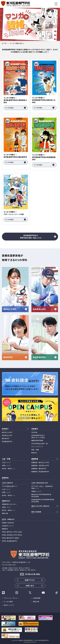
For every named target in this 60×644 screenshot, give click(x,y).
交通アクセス (30, 580)
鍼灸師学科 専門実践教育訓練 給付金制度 (41, 495)
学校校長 (34, 432)
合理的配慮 (37, 598)
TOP (5, 43)
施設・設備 (35, 450)
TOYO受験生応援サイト (10, 486)
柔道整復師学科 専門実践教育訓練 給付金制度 (43, 501)
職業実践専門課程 (37, 440)
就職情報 (35, 459)
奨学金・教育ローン (9, 469)
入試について (6, 462)
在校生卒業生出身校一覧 (40, 444)
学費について (6, 465)
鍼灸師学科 (6, 438)
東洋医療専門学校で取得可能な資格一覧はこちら (38, 237)
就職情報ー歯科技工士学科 (40, 462)
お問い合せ (30, 586)
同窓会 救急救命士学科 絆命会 (12, 535)
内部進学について (8, 526)
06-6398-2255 (11, 565)
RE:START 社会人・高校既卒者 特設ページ (42, 487)
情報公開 (36, 602)
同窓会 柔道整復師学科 (10, 541)
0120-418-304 (33, 574)
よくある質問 (8, 602)
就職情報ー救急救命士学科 (40, 465)
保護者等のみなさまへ (9, 504)
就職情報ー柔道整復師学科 (40, 472)
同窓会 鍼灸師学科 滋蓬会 (11, 538)
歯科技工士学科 (7, 432)
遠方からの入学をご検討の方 (40, 506)
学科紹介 (5, 429)
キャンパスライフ (37, 447)
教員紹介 (34, 453)
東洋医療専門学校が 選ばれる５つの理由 (38, 436)
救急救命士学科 (7, 435)
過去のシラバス (9, 605)
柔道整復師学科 (7, 441)
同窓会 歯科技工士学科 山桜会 (12, 532)
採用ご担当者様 (36, 512)
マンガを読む (16, 108)
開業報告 (5, 529)
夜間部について (37, 491)
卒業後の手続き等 (8, 523)
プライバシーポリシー (11, 598)
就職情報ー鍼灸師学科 (39, 469)
